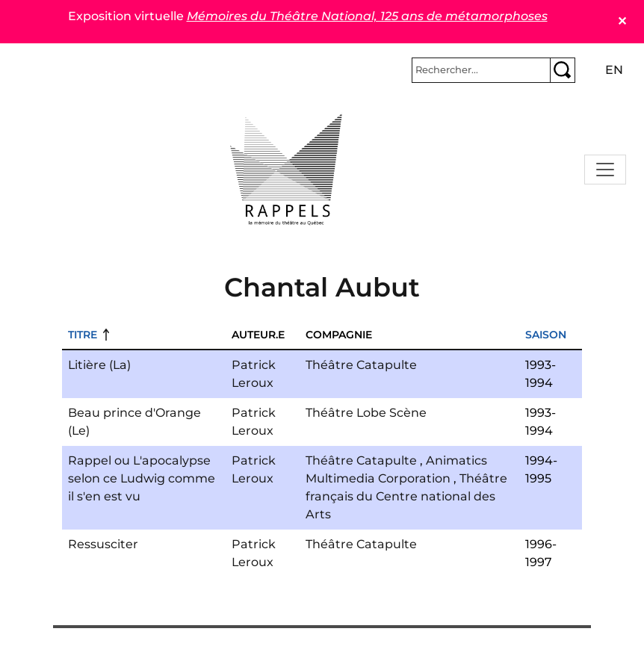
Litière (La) (99, 365)
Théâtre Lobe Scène (366, 413)
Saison (546, 335)
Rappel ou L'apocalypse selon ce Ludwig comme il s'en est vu (142, 478)
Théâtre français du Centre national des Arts (406, 496)
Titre (83, 335)
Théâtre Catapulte (361, 365)
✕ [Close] (622, 21)
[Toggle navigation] (605, 170)
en (614, 70)
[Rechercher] (481, 70)
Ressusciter (103, 544)
